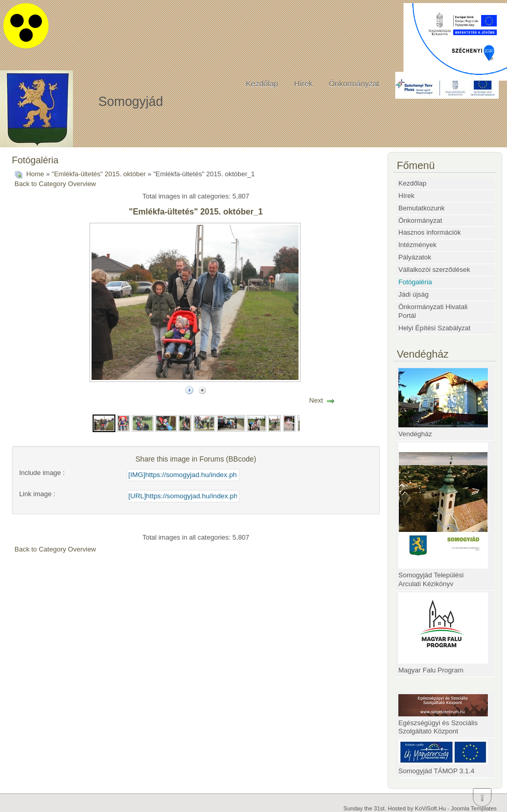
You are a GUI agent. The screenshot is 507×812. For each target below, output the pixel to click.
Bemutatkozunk (422, 208)
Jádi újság (414, 294)
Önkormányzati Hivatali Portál (433, 311)
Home (35, 174)
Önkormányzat (354, 83)
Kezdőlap (262, 83)
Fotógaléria (415, 282)
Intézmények (417, 245)
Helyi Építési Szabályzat (434, 328)
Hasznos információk (430, 232)
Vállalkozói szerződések (434, 270)
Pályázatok (415, 257)
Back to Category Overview (55, 184)
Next (316, 400)
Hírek (304, 83)
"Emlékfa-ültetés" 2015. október (99, 174)
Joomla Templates (474, 808)
